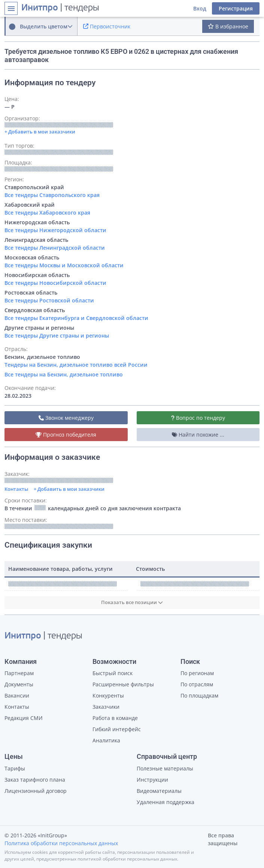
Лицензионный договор (36, 791)
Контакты (16, 489)
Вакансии (17, 695)
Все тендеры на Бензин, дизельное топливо (64, 374)
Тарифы (15, 768)
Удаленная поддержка (166, 802)
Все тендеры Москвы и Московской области (64, 265)
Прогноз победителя (66, 435)
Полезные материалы (165, 768)
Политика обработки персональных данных (61, 843)
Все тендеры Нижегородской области (55, 230)
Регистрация (236, 8)
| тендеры (60, 8)
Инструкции (152, 780)
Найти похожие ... (198, 435)
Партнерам (19, 673)
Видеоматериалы (159, 791)
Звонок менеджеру (66, 418)
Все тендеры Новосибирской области (55, 283)
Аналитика (106, 740)
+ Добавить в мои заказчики (69, 489)
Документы (19, 684)
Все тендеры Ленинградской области (55, 248)
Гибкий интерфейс (117, 729)
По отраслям (197, 684)
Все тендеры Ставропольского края (52, 195)
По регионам (197, 673)
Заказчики (106, 707)
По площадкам (199, 695)
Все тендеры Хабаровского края (47, 213)
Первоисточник (107, 26)
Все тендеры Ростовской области (49, 300)
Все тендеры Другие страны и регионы (57, 335)
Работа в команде (115, 718)
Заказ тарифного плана (35, 780)
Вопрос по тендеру (198, 418)
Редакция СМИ (24, 718)
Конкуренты (108, 695)
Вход (200, 8)
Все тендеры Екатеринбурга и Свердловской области (76, 318)
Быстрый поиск (113, 673)
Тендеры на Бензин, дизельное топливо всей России (76, 365)
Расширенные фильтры (123, 684)
